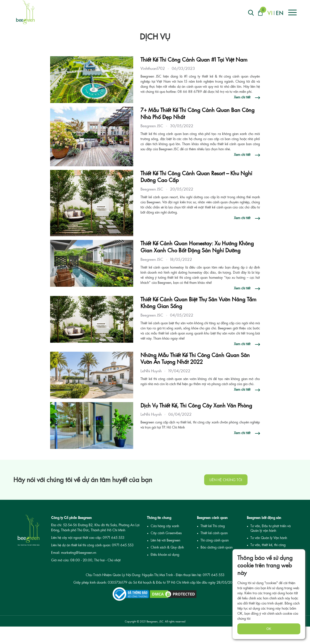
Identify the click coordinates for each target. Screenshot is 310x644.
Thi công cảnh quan (215, 540)
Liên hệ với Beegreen (165, 540)
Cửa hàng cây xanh (165, 526)
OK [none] (269, 629)
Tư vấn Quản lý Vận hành (269, 538)
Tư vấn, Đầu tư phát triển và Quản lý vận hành (271, 528)
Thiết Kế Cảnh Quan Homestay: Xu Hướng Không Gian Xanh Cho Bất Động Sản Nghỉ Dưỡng (197, 247)
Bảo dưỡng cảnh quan (217, 547)
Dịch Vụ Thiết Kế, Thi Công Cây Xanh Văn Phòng (196, 405)
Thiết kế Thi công (213, 526)
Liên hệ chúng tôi (226, 480)
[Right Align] (251, 13)
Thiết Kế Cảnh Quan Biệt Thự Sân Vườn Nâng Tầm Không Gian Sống (198, 303)
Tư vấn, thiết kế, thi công (268, 545)
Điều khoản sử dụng (165, 554)
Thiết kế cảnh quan (214, 533)
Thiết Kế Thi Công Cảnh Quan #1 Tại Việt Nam (194, 60)
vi (270, 13)
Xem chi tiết (243, 97)
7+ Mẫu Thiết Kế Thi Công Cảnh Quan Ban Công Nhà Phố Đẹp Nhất (198, 113)
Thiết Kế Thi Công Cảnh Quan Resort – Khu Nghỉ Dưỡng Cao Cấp (196, 177)
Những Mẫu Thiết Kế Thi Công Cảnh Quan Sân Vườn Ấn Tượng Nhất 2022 (195, 358)
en (280, 13)
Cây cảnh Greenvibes (166, 533)
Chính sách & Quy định (167, 547)
